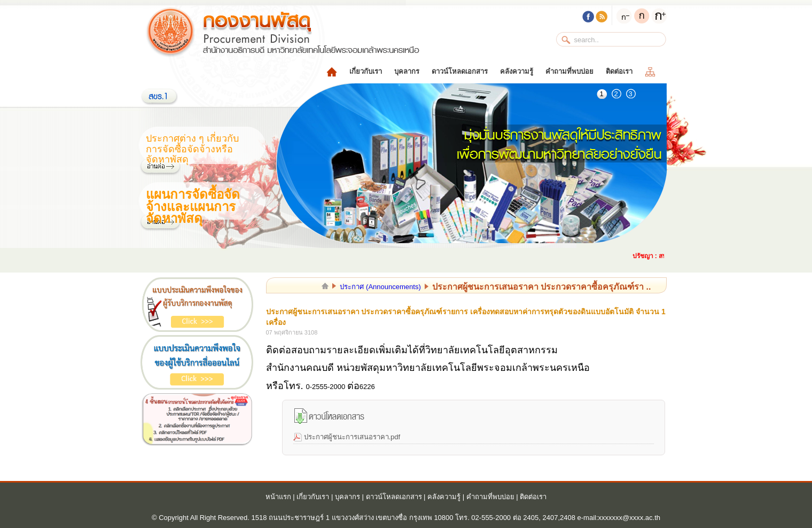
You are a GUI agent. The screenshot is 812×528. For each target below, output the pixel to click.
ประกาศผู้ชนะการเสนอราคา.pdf (352, 437)
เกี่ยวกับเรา (366, 71)
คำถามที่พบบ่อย (569, 71)
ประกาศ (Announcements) (380, 287)
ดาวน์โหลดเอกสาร (460, 71)
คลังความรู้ (517, 71)
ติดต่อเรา (619, 71)
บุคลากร (407, 71)
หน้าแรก (278, 497)
